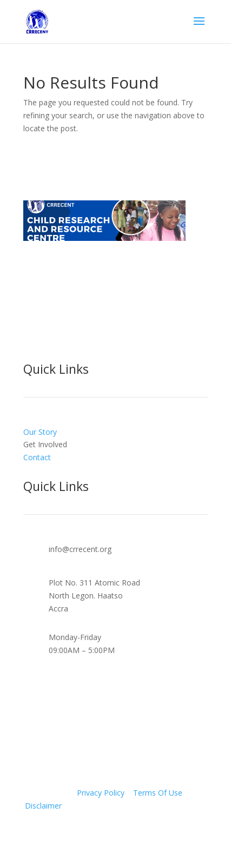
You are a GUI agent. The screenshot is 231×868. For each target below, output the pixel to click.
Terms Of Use (158, 793)
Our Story (40, 432)
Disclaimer (43, 806)
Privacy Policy (101, 793)
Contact (37, 457)
